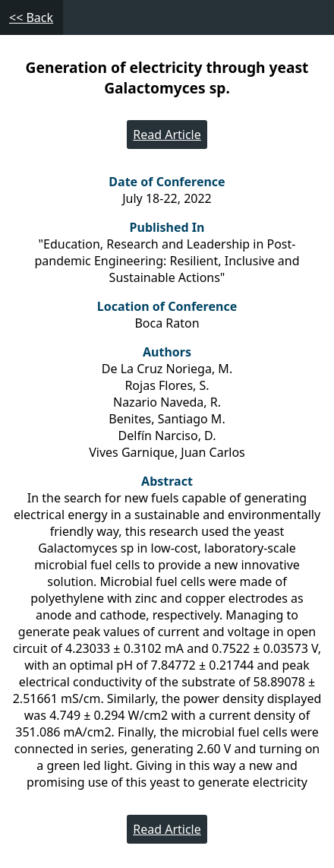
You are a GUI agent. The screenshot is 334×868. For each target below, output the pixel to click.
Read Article (167, 135)
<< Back (31, 17)
